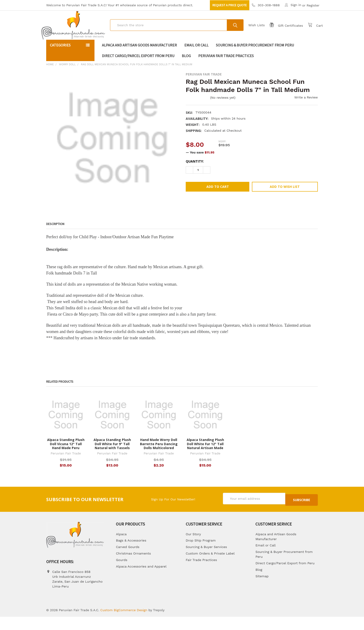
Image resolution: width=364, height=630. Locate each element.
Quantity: (195, 176)
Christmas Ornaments (133, 567)
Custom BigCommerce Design (124, 623)
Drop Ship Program (201, 554)
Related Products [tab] (60, 396)
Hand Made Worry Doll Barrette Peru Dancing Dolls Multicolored (159, 459)
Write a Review (306, 112)
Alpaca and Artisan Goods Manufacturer (139, 60)
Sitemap (262, 589)
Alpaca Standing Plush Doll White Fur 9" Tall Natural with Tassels (112, 459)
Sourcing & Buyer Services (206, 560)
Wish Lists (252, 33)
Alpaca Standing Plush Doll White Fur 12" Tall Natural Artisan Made (205, 459)
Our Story (193, 547)
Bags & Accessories (131, 554)
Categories (60, 60)
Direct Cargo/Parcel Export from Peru (138, 71)
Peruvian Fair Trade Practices (226, 71)
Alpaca (121, 547)
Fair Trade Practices (201, 573)
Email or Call (196, 60)
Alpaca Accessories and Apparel (141, 580)
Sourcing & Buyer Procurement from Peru (255, 60)
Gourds (122, 573)
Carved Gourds (128, 560)
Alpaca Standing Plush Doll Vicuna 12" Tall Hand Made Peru (66, 459)
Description (55, 239)
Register (313, 5)
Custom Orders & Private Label (210, 567)
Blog (186, 71)
